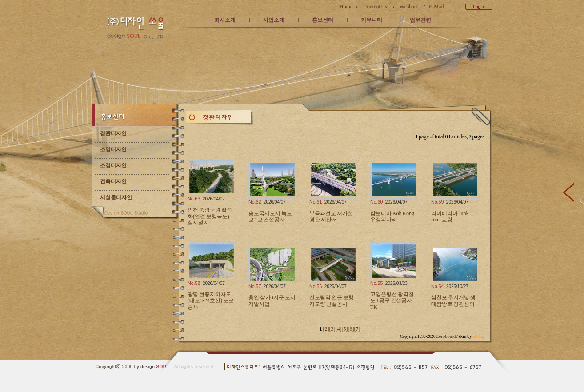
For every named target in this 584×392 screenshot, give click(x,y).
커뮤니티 (372, 20)
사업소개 (274, 20)
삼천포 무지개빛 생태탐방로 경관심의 (453, 300)
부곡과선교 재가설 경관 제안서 (331, 216)
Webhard (409, 7)
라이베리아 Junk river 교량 (450, 216)
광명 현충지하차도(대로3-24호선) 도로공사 (211, 301)
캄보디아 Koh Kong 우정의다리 (392, 216)
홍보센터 (323, 20)
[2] (326, 329)
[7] (357, 329)
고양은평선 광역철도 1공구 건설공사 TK (392, 301)
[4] (338, 329)
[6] (351, 329)
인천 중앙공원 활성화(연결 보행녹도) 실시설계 (210, 216)
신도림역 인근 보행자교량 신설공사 (332, 300)
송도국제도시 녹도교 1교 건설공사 (270, 216)
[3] (332, 329)
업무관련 (420, 20)
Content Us (375, 7)
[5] (344, 329)
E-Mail (436, 7)
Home (346, 7)
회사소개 (225, 20)
